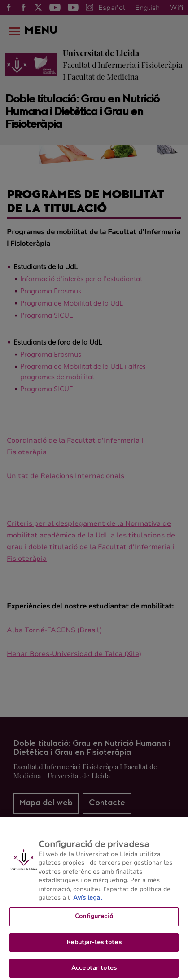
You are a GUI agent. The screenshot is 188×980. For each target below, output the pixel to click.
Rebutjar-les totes (94, 945)
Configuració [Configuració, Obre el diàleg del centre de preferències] (94, 919)
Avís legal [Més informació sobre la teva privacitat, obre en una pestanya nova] (87, 901)
